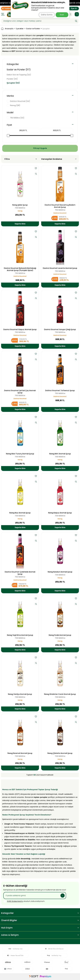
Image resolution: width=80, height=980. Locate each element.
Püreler (12, 79)
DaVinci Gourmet (60, 213)
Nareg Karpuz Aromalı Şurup (60, 513)
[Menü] (3, 14)
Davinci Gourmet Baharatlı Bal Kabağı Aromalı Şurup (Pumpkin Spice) (20, 269)
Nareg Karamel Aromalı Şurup (20, 753)
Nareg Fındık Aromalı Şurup (60, 635)
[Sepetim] (77, 14)
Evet (62, 15)
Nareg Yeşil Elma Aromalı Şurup (20, 635)
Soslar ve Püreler (33, 29)
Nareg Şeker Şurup (20, 205)
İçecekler (20, 29)
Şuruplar (13, 83)
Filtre (21, 159)
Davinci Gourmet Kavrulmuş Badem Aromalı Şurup (60, 206)
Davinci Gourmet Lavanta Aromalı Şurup (60, 268)
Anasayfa (7, 29)
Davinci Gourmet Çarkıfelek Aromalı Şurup (20, 573)
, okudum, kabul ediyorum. (24, 901)
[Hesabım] (70, 14)
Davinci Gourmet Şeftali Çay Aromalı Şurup (20, 392)
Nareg (20, 211)
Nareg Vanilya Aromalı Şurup (20, 694)
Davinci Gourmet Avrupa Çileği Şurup (60, 330)
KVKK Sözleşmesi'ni (15, 901)
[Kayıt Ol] (63, 896)
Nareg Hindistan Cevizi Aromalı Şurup (60, 694)
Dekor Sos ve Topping (19, 75)
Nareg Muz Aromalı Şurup (20, 513)
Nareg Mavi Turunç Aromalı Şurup (20, 454)
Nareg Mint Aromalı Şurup (60, 454)
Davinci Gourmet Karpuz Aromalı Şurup (20, 330)
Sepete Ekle (20, 224)
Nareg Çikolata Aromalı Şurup (60, 753)
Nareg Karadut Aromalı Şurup (60, 572)
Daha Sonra (47, 15)
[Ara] (76, 21)
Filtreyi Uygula (40, 148)
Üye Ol (74, 8)
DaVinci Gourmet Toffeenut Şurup (60, 391)
